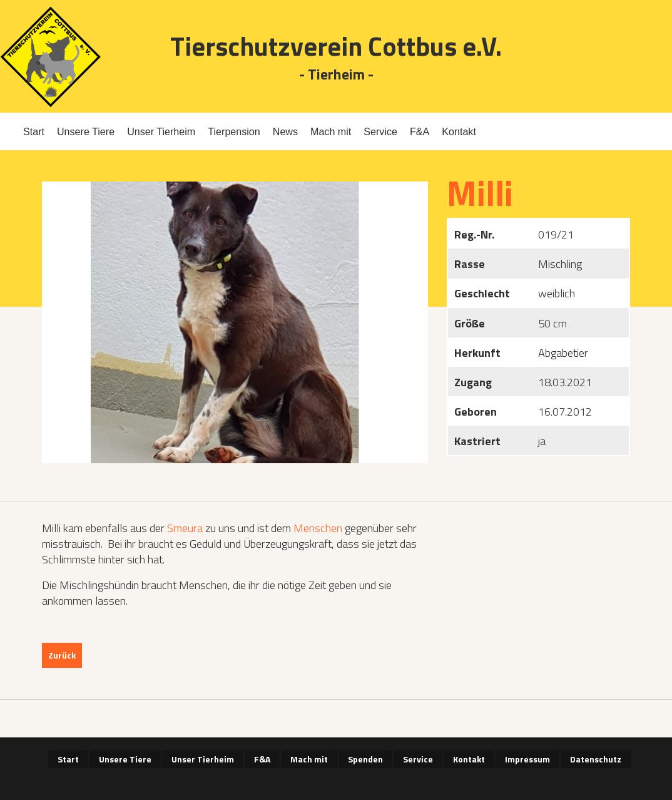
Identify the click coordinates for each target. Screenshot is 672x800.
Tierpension (234, 131)
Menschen (318, 528)
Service (380, 131)
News (285, 131)
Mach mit (331, 131)
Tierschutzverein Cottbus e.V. (336, 46)
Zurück (62, 655)
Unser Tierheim (161, 131)
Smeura (185, 528)
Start (34, 131)
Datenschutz (596, 759)
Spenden (365, 759)
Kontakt (459, 131)
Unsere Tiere (86, 131)
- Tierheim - (336, 75)
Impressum (527, 759)
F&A (420, 131)
